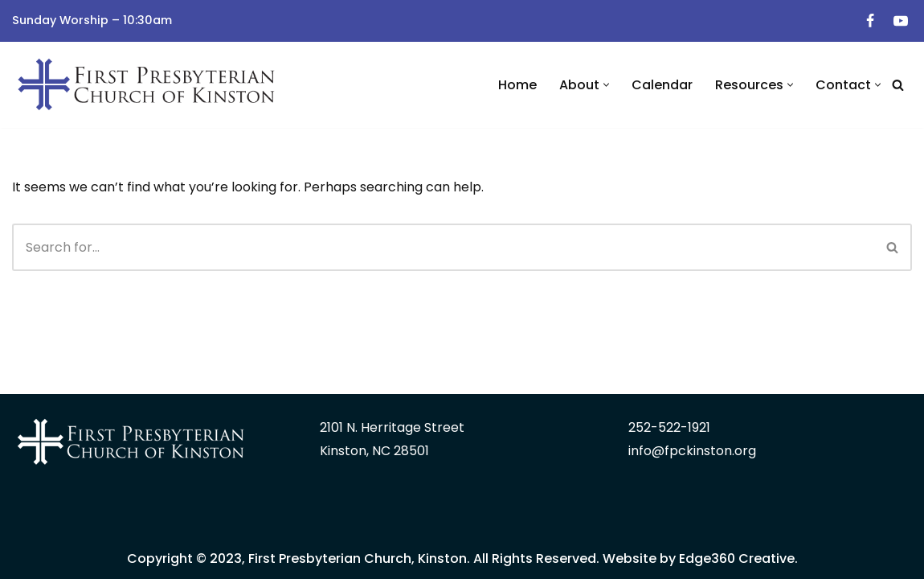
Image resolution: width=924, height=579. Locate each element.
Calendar (662, 85)
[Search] (898, 85)
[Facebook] (870, 21)
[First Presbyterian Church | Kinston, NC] (149, 85)
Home (517, 85)
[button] (606, 85)
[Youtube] (901, 21)
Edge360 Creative (737, 558)
